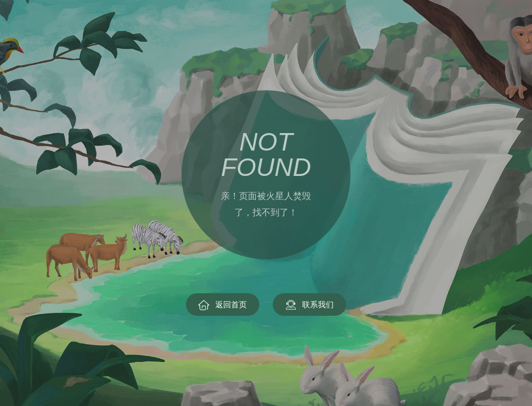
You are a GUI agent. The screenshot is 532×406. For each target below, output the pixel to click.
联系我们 (309, 305)
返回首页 (223, 305)
